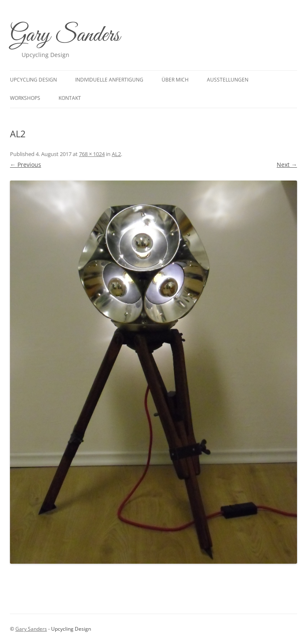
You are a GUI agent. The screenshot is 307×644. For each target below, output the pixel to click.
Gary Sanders (65, 36)
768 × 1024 (92, 154)
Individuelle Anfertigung (109, 80)
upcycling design (33, 80)
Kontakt (70, 98)
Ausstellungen (228, 80)
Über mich (175, 80)
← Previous (26, 165)
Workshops (25, 98)
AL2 (116, 154)
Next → (287, 165)
